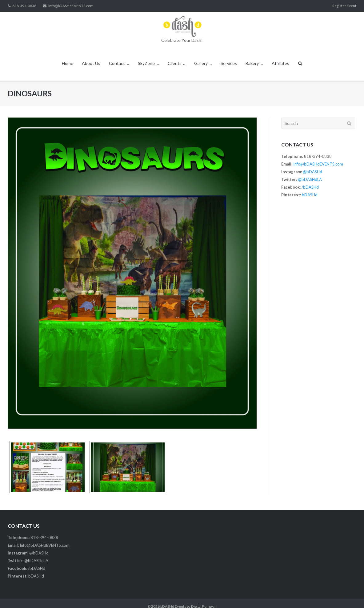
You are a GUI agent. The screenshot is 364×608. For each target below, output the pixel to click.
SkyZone (146, 63)
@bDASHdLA (310, 179)
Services (229, 63)
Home (68, 63)
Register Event (344, 6)
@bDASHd (312, 172)
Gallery (201, 63)
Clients (175, 63)
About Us (91, 63)
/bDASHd (310, 187)
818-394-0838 (24, 6)
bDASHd (310, 195)
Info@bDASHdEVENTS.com (71, 6)
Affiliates (280, 63)
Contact (117, 63)
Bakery (252, 63)
